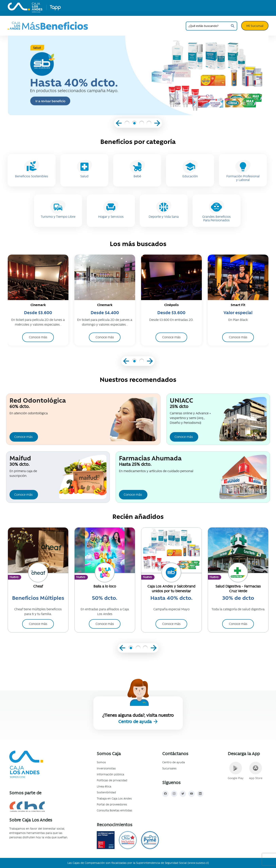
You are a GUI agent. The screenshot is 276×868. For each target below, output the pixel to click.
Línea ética (104, 786)
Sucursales (169, 768)
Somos (101, 762)
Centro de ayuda (136, 722)
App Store (256, 771)
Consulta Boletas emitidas (114, 810)
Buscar (233, 26)
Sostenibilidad (106, 792)
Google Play (236, 771)
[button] (127, 124)
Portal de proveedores (112, 804)
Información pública (110, 774)
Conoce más (23, 437)
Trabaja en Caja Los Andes (114, 799)
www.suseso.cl (198, 863)
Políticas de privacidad (112, 780)
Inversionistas (106, 768)
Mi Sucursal (255, 26)
